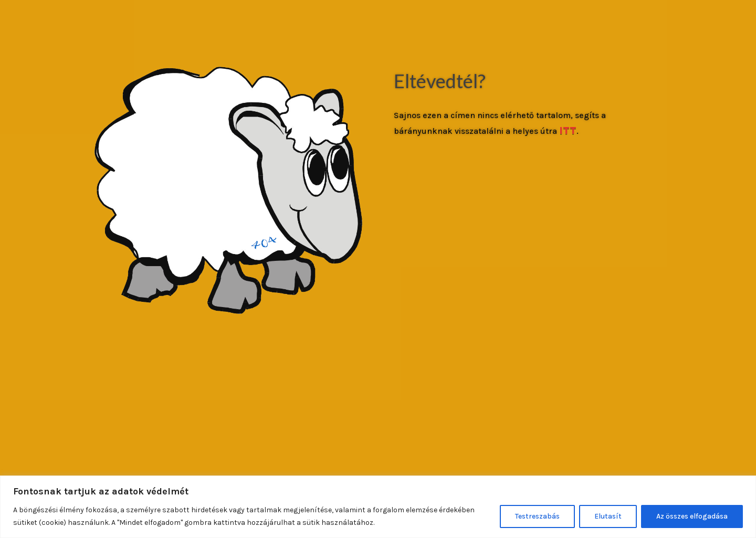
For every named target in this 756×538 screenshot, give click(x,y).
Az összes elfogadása (692, 516)
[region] (378, 507)
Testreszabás (537, 516)
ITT (568, 130)
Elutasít (608, 516)
